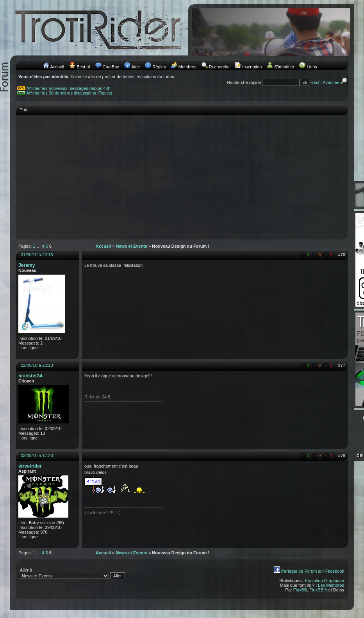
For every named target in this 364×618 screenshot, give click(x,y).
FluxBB (300, 590)
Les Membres (331, 585)
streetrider (30, 466)
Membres (187, 67)
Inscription (252, 67)
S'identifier (284, 67)
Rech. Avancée (329, 82)
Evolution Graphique (325, 580)
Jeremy (27, 265)
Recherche (219, 67)
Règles (159, 67)
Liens (312, 67)
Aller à (72, 573)
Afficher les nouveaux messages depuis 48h (69, 88)
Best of (83, 67)
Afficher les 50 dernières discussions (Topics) (70, 93)
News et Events (131, 246)
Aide (136, 67)
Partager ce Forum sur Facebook (313, 571)
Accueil (57, 67)
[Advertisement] (182, 173)
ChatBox (111, 67)
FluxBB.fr (318, 590)
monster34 (30, 376)
